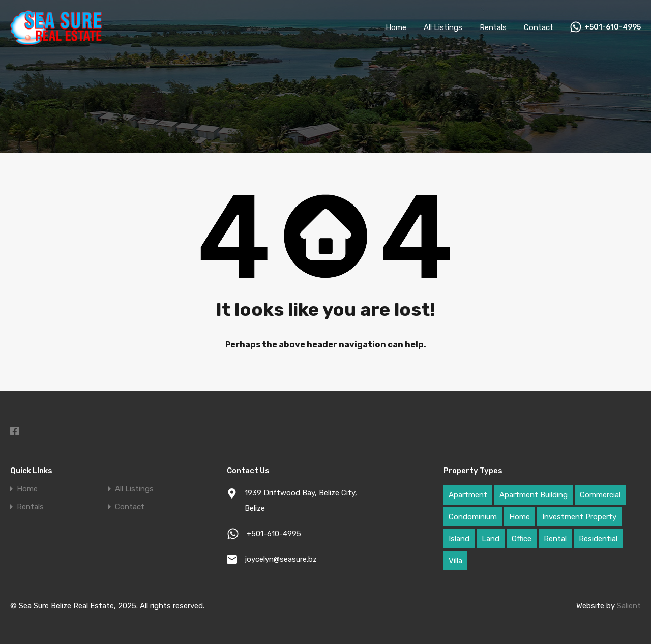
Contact (539, 27)
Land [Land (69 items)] (491, 539)
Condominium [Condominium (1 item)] (473, 517)
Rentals (493, 27)
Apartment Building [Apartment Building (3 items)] (534, 495)
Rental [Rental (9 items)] (555, 539)
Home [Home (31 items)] (520, 517)
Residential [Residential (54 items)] (598, 539)
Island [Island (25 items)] (459, 539)
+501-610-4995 (613, 27)
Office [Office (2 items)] (522, 539)
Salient (629, 606)
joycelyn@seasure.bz (281, 559)
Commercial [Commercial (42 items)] (600, 495)
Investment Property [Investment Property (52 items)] (579, 517)
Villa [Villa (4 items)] (455, 561)
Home (396, 27)
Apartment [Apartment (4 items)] (468, 495)
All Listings (443, 27)
